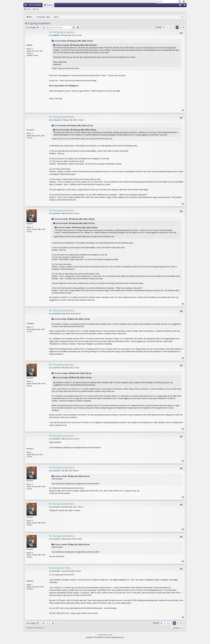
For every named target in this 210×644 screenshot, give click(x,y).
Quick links (26, 6)
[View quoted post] (68, 41)
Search (28, 9)
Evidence (30, 449)
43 (32, 49)
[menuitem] (180, 5)
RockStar (30, 581)
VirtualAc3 (30, 130)
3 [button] (174, 27)
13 (32, 133)
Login (37, 9)
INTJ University (35, 5)
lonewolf (58, 41)
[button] (164, 27)
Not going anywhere (38, 23)
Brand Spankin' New (60, 568)
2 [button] (171, 27)
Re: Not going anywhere (62, 32)
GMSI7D (29, 45)
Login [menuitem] (185, 6)
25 (32, 227)
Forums (50, 5)
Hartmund (60, 45)
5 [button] (180, 27)
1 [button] (167, 27)
